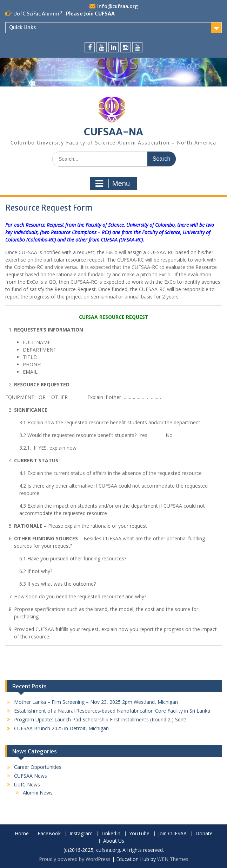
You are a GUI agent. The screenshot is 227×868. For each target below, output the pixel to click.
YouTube (139, 834)
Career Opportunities (38, 767)
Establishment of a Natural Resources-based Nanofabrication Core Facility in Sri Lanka (112, 711)
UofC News (27, 785)
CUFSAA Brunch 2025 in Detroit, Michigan (61, 728)
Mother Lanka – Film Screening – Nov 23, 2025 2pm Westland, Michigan (96, 702)
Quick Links (22, 27)
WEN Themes (173, 859)
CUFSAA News (31, 776)
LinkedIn (111, 834)
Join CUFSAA (172, 834)
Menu (113, 184)
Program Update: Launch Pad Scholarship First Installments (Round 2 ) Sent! (100, 719)
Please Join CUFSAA (90, 14)
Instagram (81, 834)
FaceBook (49, 834)
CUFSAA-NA (113, 132)
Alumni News (38, 793)
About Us (114, 841)
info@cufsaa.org (118, 6)
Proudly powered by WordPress (75, 859)
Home (22, 834)
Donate (204, 834)
